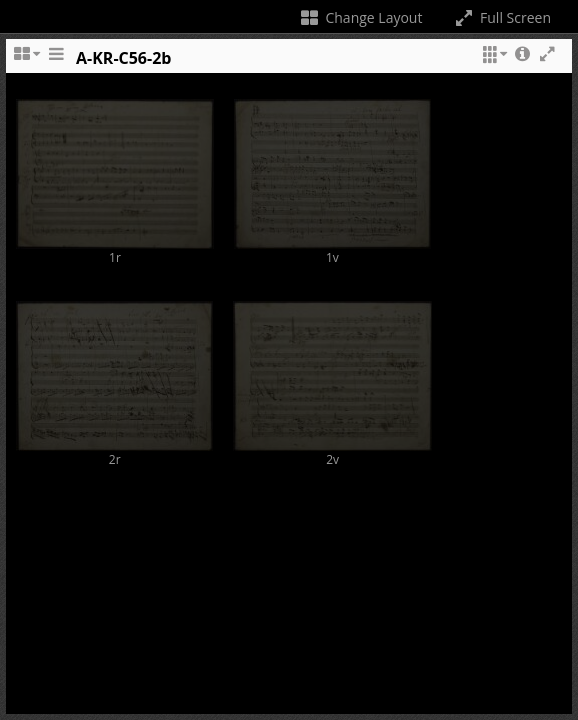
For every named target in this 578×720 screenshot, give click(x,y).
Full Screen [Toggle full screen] (501, 17)
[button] (492, 63)
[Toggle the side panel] (56, 63)
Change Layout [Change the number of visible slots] (360, 17)
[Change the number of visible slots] (26, 63)
